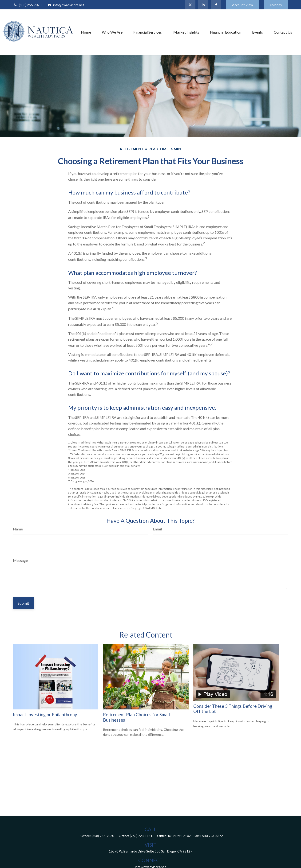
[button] (86, 32)
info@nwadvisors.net (66, 5)
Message (20, 560)
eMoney (276, 5)
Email (157, 529)
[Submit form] (23, 603)
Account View (243, 5)
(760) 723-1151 (141, 836)
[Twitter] (190, 5)
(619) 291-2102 (179, 836)
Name (18, 529)
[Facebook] (216, 5)
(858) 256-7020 (27, 5)
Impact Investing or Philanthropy (45, 715)
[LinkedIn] (203, 5)
